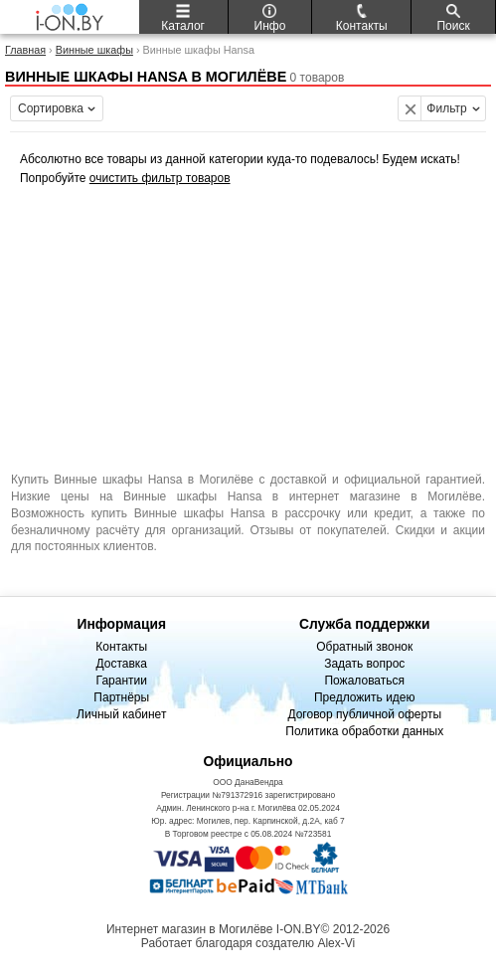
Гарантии (122, 681)
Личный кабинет (121, 714)
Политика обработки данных (364, 731)
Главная (25, 50)
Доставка (121, 664)
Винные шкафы (94, 50)
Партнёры (121, 697)
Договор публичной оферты (364, 714)
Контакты (121, 647)
